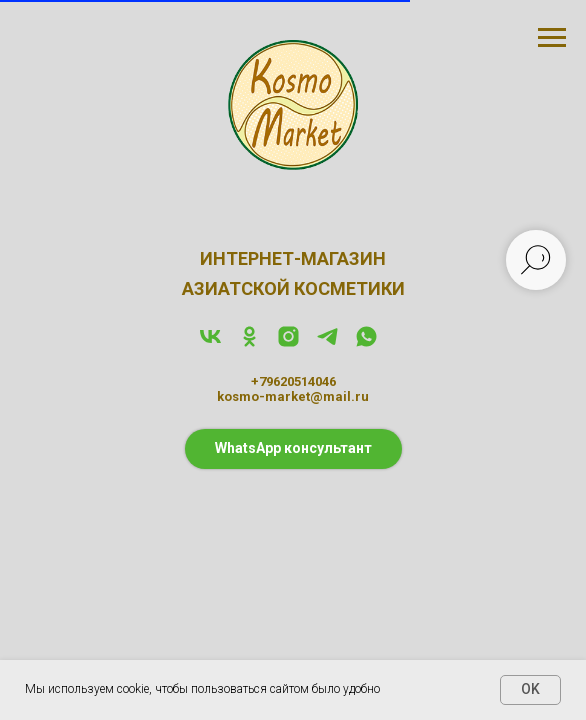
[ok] (249, 343)
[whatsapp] (366, 343)
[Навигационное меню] (552, 38)
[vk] (210, 343)
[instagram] (288, 343)
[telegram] (327, 343)
